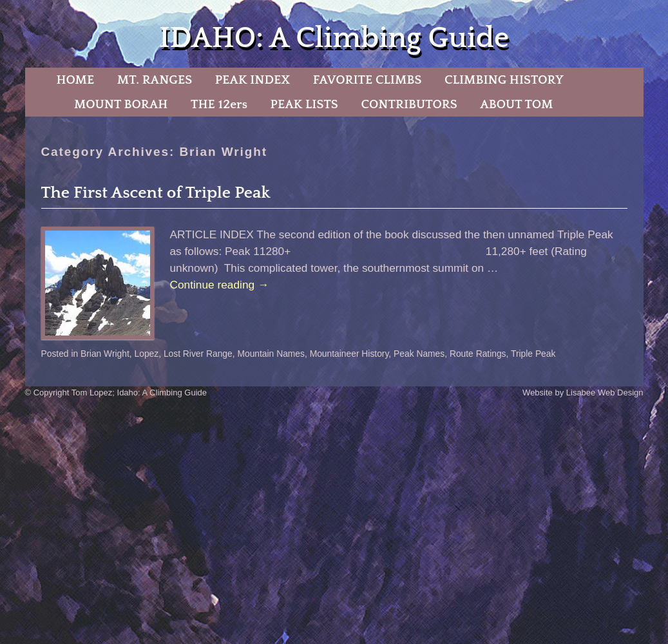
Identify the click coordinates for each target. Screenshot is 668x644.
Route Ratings (478, 354)
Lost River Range (198, 354)
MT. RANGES (155, 80)
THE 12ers (219, 104)
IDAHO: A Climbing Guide (334, 38)
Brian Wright (105, 354)
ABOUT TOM (516, 104)
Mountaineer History (349, 354)
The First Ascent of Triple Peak (156, 193)
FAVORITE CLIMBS (367, 80)
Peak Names (419, 354)
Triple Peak (533, 354)
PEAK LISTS (304, 104)
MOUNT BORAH (121, 104)
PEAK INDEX (253, 80)
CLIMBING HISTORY (504, 80)
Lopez (147, 354)
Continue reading (220, 285)
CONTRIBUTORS (409, 104)
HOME (75, 80)
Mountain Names (271, 354)
